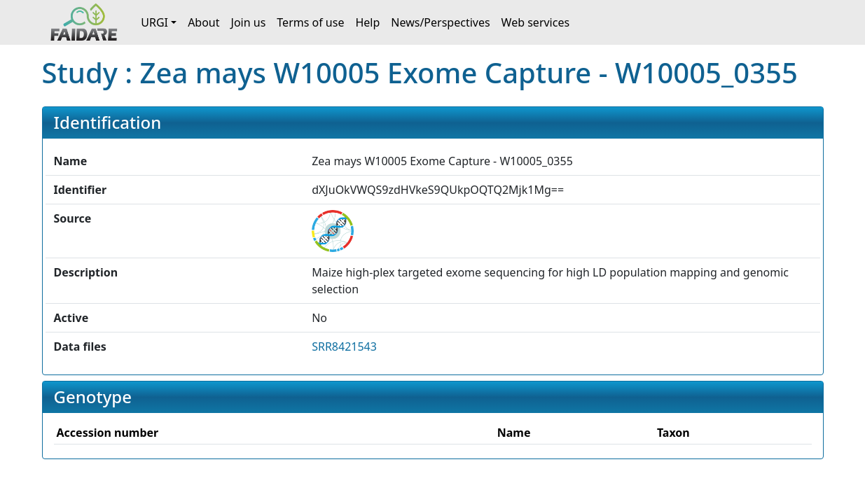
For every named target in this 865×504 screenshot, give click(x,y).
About (203, 22)
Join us (249, 22)
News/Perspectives (440, 22)
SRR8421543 (344, 346)
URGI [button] (154, 22)
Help (367, 22)
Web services (536, 22)
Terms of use (310, 22)
